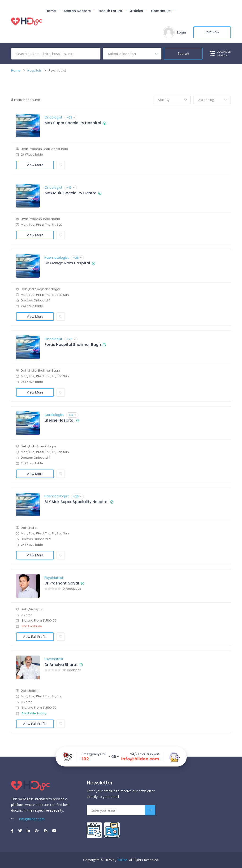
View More (35, 165)
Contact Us (161, 11)
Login (181, 32)
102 (85, 759)
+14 (72, 415)
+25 (77, 258)
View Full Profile (35, 637)
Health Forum (110, 11)
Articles (136, 11)
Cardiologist (54, 415)
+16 (71, 188)
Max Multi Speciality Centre (70, 193)
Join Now (212, 32)
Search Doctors (77, 11)
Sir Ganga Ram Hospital (67, 263)
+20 (71, 339)
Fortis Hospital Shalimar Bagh (73, 345)
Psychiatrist (54, 578)
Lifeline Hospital (59, 420)
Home (51, 11)
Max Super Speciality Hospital (73, 123)
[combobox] (132, 54)
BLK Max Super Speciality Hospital (76, 502)
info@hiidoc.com (140, 759)
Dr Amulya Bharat (61, 665)
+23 (71, 117)
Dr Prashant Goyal (62, 583)
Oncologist (53, 117)
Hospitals (35, 70)
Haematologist (57, 258)
